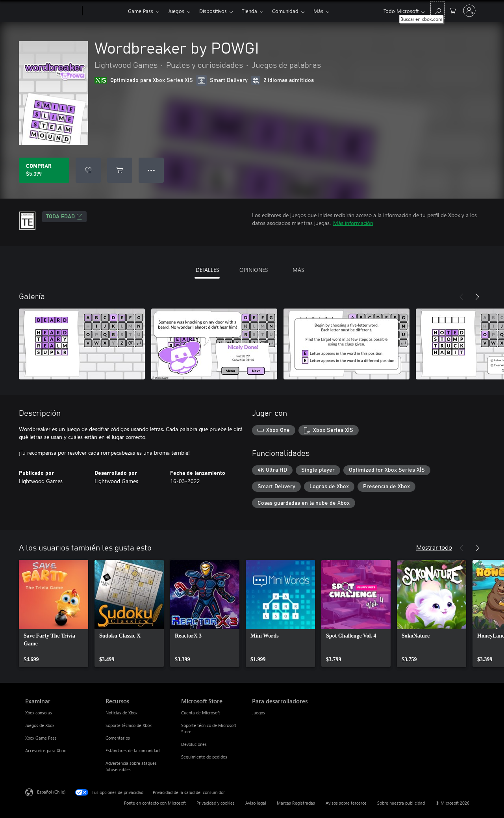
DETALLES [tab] (207, 270)
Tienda (249, 11)
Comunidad (285, 11)
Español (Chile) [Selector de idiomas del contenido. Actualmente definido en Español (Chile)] (51, 792)
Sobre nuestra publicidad (401, 803)
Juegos (176, 11)
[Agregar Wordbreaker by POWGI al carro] (120, 170)
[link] (54, 613)
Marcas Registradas (296, 803)
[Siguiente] (477, 297)
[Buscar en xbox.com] (437, 10)
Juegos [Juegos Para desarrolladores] (258, 713)
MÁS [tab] (298, 270)
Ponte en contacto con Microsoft (155, 803)
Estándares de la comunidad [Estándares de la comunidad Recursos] (132, 750)
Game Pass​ (141, 11)
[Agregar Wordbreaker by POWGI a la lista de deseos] (88, 170)
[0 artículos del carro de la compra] (453, 10)
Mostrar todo (434, 547)
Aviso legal (256, 803)
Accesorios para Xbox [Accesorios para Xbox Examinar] (45, 750)
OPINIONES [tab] (254, 270)
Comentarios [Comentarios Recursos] (118, 738)
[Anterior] (461, 297)
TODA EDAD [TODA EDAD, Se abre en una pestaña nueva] (64, 217)
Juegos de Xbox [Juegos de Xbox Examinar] (40, 725)
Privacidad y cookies (216, 803)
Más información (353, 223)
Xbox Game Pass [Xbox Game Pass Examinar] (41, 738)
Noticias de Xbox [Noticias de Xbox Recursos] (121, 713)
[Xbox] (104, 11)
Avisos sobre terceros (346, 803)
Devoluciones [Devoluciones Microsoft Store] (194, 744)
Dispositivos (213, 11)
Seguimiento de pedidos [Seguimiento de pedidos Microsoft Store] (204, 757)
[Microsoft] (52, 11)
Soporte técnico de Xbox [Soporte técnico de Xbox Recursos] (129, 725)
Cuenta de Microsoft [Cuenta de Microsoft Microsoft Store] (201, 713)
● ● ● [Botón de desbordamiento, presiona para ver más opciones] (151, 170)
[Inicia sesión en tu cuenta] (469, 11)
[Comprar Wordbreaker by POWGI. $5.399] (44, 170)
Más (318, 11)
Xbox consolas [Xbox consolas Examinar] (39, 713)
